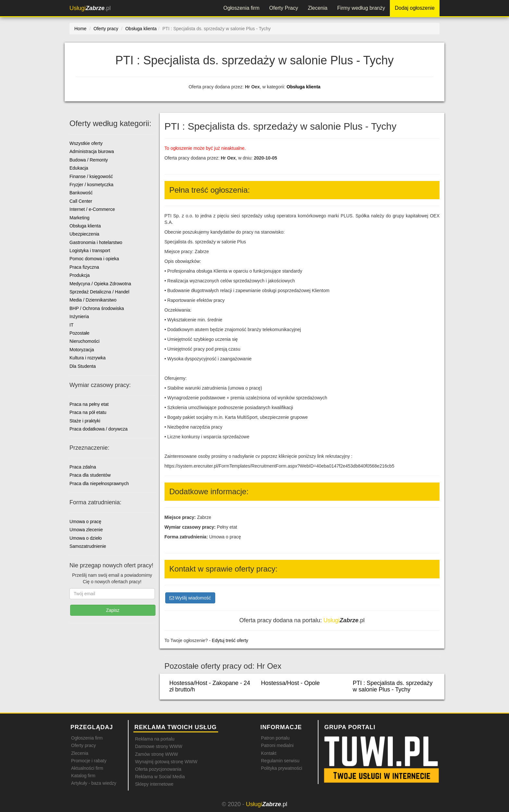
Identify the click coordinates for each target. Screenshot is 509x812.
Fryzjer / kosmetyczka (91, 185)
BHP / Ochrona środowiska (97, 308)
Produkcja (80, 275)
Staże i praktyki (85, 421)
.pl (90, 8)
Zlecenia (317, 8)
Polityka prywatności (282, 768)
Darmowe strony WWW (159, 746)
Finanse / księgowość (91, 176)
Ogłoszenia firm (241, 8)
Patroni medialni (277, 745)
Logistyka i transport (90, 251)
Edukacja (79, 168)
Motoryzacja (82, 350)
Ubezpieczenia (84, 234)
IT (71, 325)
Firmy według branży (361, 8)
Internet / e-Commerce (92, 209)
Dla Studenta (83, 366)
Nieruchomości (85, 341)
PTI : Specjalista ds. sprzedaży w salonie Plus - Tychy (392, 686)
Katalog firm (83, 776)
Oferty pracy (83, 745)
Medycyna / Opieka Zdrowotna (100, 284)
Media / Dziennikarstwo (93, 300)
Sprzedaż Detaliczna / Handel (99, 292)
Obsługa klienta (304, 87)
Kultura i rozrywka (87, 358)
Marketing (79, 218)
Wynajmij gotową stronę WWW (166, 762)
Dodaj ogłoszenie (415, 8)
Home (80, 29)
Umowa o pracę (85, 522)
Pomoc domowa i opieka (94, 259)
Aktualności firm (87, 768)
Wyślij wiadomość (190, 598)
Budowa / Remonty (89, 160)
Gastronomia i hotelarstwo (96, 242)
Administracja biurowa (92, 151)
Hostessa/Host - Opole (290, 683)
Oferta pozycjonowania (158, 769)
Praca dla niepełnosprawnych (99, 483)
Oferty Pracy (284, 8)
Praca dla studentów (90, 475)
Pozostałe (79, 333)
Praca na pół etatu (88, 412)
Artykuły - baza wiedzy (94, 783)
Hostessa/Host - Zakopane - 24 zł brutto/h (210, 686)
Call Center (81, 201)
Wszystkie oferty (86, 143)
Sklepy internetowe (154, 784)
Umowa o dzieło (86, 538)
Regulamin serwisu (280, 761)
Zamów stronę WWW (156, 754)
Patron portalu (275, 738)
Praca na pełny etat (89, 404)
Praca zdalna (83, 467)
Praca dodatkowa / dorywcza (99, 429)
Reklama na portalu (155, 739)
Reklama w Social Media (160, 777)
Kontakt (269, 753)
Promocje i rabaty (89, 761)
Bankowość (81, 193)
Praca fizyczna (84, 267)
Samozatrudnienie (88, 546)
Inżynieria (79, 316)
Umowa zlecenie (86, 530)
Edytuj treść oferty (230, 640)
